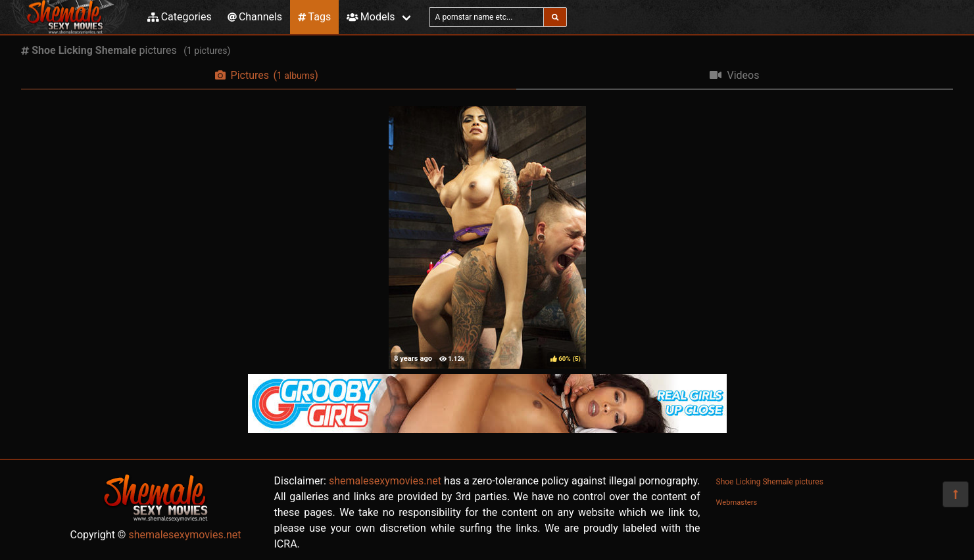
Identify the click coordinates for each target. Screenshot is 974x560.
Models (371, 17)
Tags (314, 17)
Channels (255, 17)
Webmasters (737, 502)
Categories (180, 17)
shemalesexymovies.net (184, 535)
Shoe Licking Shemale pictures (770, 482)
